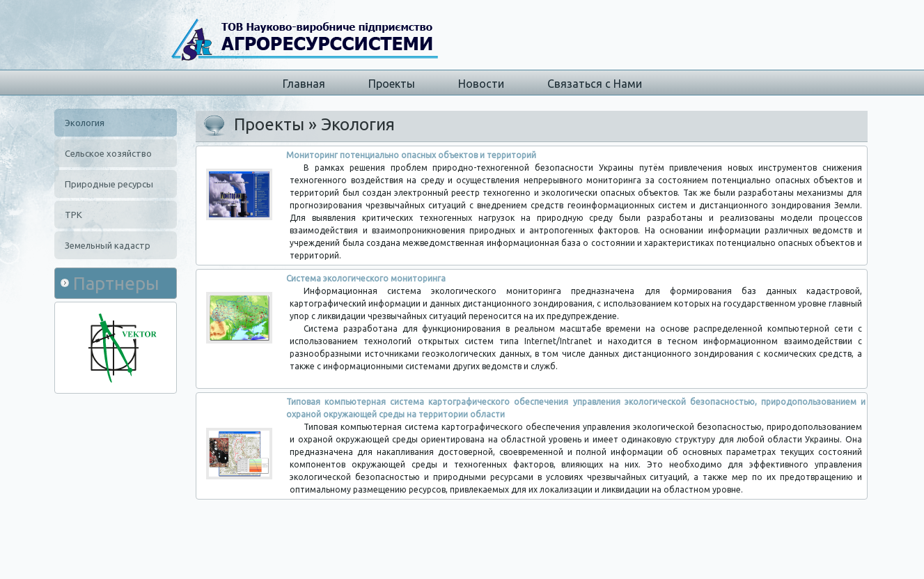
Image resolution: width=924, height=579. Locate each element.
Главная (304, 84)
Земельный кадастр (108, 245)
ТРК (73, 215)
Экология (85, 123)
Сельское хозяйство (108, 153)
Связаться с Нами (595, 84)
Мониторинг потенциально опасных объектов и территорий (411, 155)
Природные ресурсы (109, 184)
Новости (481, 84)
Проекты (392, 84)
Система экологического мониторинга (366, 278)
